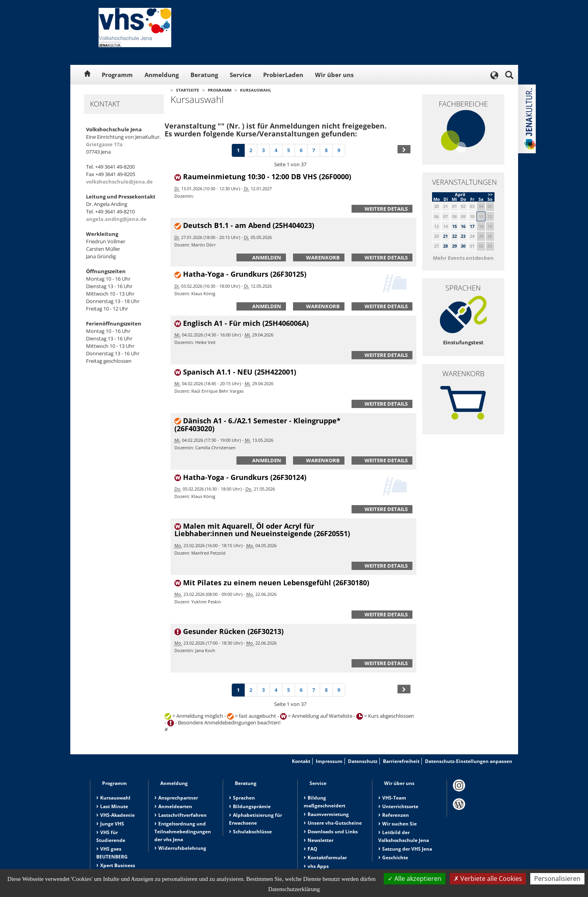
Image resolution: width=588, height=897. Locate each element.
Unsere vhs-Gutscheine (335, 823)
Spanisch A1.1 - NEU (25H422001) (240, 372)
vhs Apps (318, 866)
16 (463, 226)
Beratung (204, 75)
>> (490, 194)
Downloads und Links (333, 832)
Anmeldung (162, 75)
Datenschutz (363, 761)
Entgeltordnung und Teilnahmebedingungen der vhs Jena (183, 832)
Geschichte (395, 857)
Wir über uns (334, 75)
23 (463, 236)
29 (454, 246)
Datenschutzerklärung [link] (294, 889)
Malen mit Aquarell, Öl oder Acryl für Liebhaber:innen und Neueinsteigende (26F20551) (262, 530)
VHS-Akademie (117, 815)
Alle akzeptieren (415, 879)
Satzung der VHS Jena (407, 849)
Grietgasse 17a (104, 144)
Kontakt (301, 761)
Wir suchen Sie (399, 824)
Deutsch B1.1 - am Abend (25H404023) (249, 225)
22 (454, 236)
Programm (117, 75)
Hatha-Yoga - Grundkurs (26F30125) (245, 274)
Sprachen (244, 798)
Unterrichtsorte (400, 806)
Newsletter (321, 840)
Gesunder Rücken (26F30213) (233, 631)
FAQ (312, 849)
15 (454, 226)
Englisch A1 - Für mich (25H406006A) (246, 323)
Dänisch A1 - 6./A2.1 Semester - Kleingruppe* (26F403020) (257, 425)
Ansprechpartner (178, 798)
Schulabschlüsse (252, 832)
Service (241, 75)
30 (463, 246)
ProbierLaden (283, 75)
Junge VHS (112, 824)
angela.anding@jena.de (116, 219)
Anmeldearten (175, 806)
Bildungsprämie (252, 806)
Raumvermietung (328, 814)
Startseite (188, 90)
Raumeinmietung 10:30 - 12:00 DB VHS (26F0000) (267, 176)
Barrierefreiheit (401, 761)
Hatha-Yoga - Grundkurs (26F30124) (245, 477)
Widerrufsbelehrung (182, 848)
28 (445, 246)
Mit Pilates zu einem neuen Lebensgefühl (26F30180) (276, 583)
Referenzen (396, 815)
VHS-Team (394, 798)
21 (445, 236)
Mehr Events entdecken (463, 258)
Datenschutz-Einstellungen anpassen (469, 761)
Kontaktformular (327, 857)
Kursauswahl (256, 90)
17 (472, 226)
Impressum (329, 761)
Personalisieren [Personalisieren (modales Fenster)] (557, 879)
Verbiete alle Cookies (488, 879)
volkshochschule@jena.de (119, 182)
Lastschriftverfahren (182, 815)
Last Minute (114, 806)
